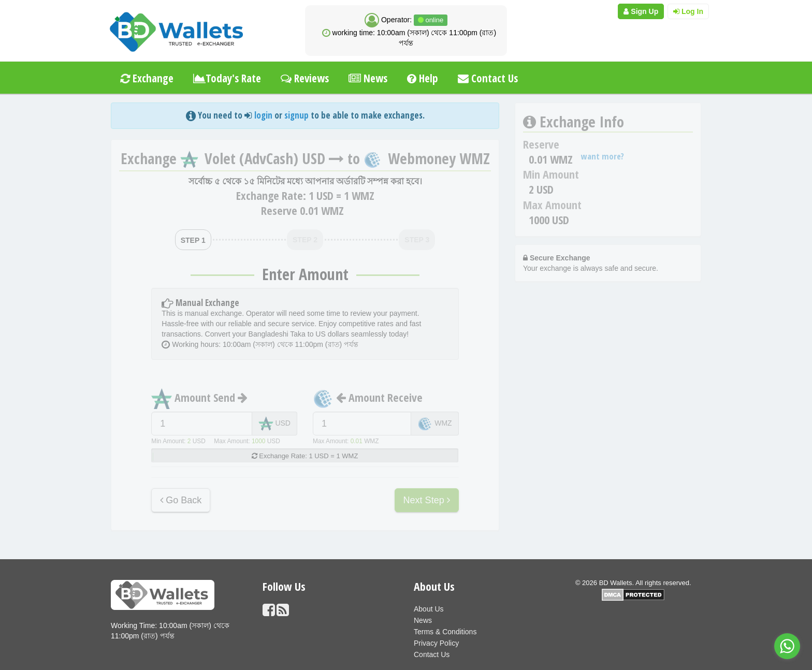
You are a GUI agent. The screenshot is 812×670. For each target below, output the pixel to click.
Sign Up (641, 11)
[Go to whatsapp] (787, 646)
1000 (258, 441)
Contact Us (488, 78)
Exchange (146, 78)
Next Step (427, 500)
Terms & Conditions (445, 632)
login (263, 115)
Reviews (305, 78)
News (368, 78)
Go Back (181, 500)
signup (296, 115)
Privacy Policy (436, 643)
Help (423, 78)
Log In (688, 11)
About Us (429, 609)
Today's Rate (227, 78)
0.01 (357, 441)
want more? (603, 156)
